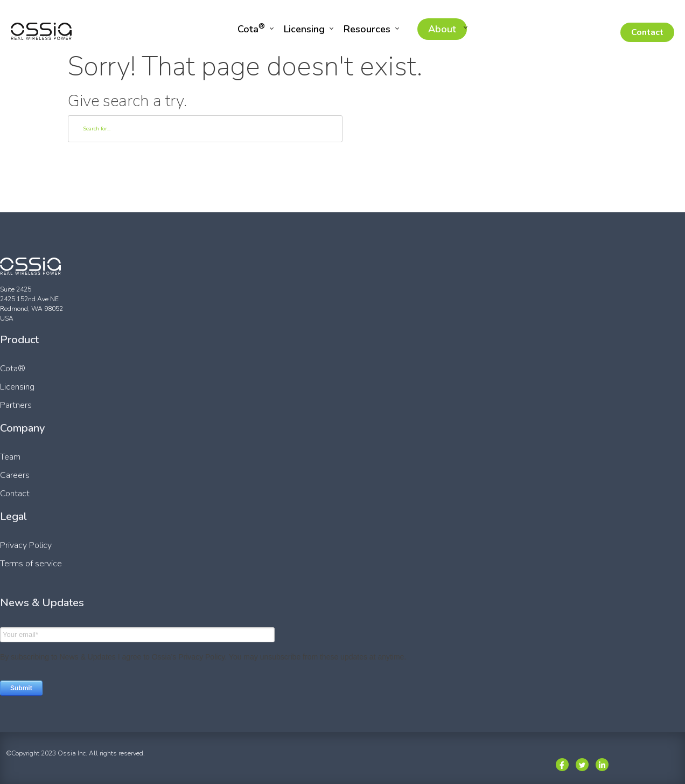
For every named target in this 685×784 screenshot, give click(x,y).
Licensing (17, 387)
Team (10, 457)
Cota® (13, 369)
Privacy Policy (26, 545)
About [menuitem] (442, 29)
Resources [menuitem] (367, 29)
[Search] (205, 129)
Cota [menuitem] (251, 28)
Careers (15, 475)
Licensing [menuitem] (304, 29)
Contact (647, 32)
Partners (16, 405)
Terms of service (31, 564)
